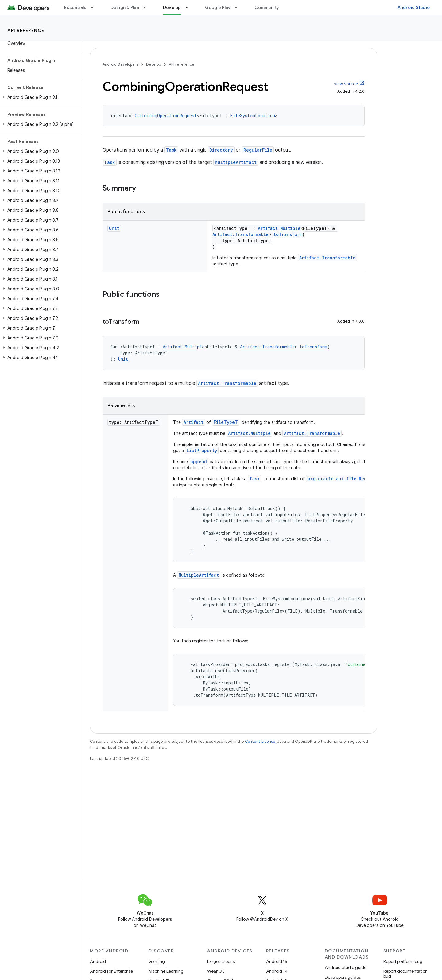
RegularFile (258, 150)
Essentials (75, 7)
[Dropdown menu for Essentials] (95, 7)
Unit (114, 228)
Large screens (221, 961)
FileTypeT (226, 422)
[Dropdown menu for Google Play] (239, 7)
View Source (346, 84)
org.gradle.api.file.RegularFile (347, 479)
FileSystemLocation (252, 116)
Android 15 (277, 961)
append (199, 461)
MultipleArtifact (236, 162)
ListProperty (202, 450)
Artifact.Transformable (240, 234)
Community (267, 7)
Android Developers (120, 64)
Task (171, 150)
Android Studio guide (346, 967)
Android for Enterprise (111, 971)
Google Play (218, 7)
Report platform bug (403, 961)
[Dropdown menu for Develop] (189, 7)
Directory (221, 150)
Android (98, 961)
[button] (40, 97)
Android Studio (414, 7)
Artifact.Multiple (279, 228)
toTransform (288, 234)
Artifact (194, 422)
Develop (153, 64)
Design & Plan (125, 7)
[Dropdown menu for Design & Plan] (147, 7)
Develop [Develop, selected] (172, 7)
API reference (26, 30)
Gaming (157, 961)
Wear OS (216, 971)
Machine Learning (166, 971)
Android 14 (277, 971)
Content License (260, 741)
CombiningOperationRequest (166, 116)
